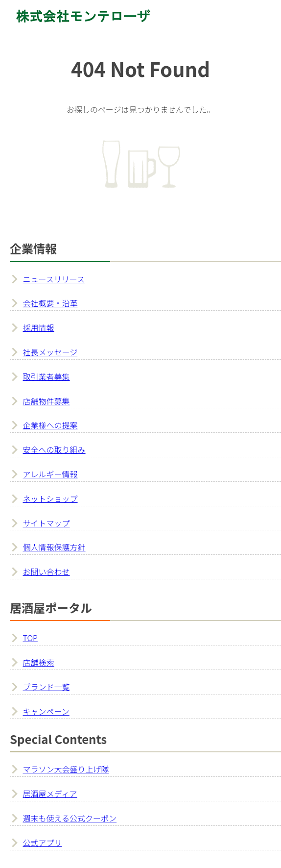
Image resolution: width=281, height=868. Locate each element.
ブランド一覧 (47, 687)
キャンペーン (46, 711)
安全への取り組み (54, 449)
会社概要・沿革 (50, 303)
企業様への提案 (50, 425)
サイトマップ (47, 523)
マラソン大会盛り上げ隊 (66, 769)
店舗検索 (39, 662)
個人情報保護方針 (54, 547)
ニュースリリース (54, 279)
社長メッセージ (50, 352)
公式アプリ (43, 843)
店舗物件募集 (47, 401)
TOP (30, 638)
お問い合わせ (47, 571)
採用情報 (39, 327)
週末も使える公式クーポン (70, 818)
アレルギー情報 (50, 474)
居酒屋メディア (50, 794)
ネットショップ (50, 498)
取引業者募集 (47, 376)
